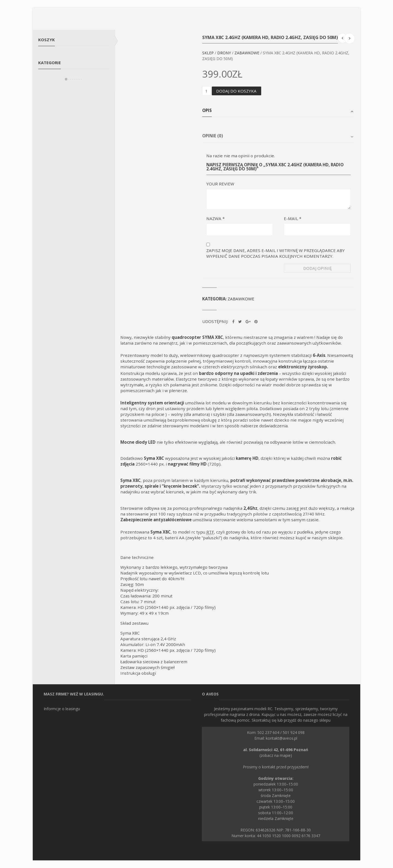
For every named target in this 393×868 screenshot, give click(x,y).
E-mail (293, 218)
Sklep (208, 53)
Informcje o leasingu (62, 709)
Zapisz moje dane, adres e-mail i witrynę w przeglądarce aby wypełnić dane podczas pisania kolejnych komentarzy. (276, 253)
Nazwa (215, 218)
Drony (224, 53)
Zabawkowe (247, 53)
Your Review (220, 184)
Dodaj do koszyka (236, 91)
